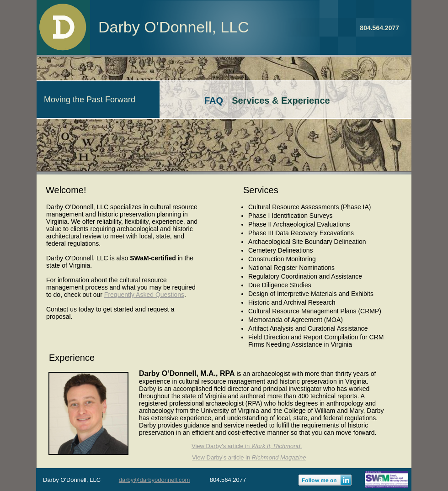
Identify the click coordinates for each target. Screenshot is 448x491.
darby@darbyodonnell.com (155, 480)
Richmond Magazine (279, 457)
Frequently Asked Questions (144, 295)
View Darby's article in (221, 446)
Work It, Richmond (276, 446)
